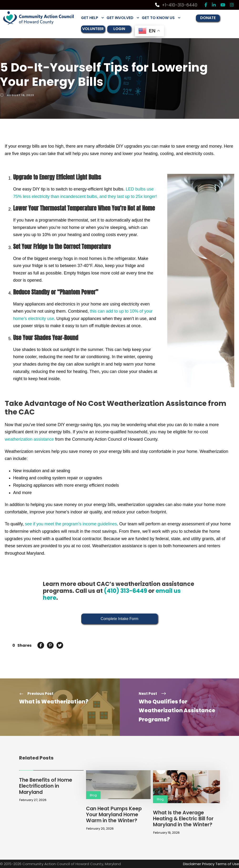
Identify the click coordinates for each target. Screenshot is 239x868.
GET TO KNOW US (158, 18)
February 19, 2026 (166, 833)
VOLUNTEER (93, 29)
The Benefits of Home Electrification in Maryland (46, 786)
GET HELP (90, 18)
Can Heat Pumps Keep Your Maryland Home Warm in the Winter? (114, 814)
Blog (93, 795)
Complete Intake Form (119, 619)
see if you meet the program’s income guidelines (71, 524)
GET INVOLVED (120, 18)
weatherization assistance (29, 439)
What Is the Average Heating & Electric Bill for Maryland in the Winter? (183, 819)
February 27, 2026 (33, 800)
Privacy (208, 864)
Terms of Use (227, 864)
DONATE (208, 18)
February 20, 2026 (100, 829)
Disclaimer (192, 864)
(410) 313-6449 (125, 591)
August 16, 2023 (20, 95)
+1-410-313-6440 (176, 5)
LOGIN (119, 29)
